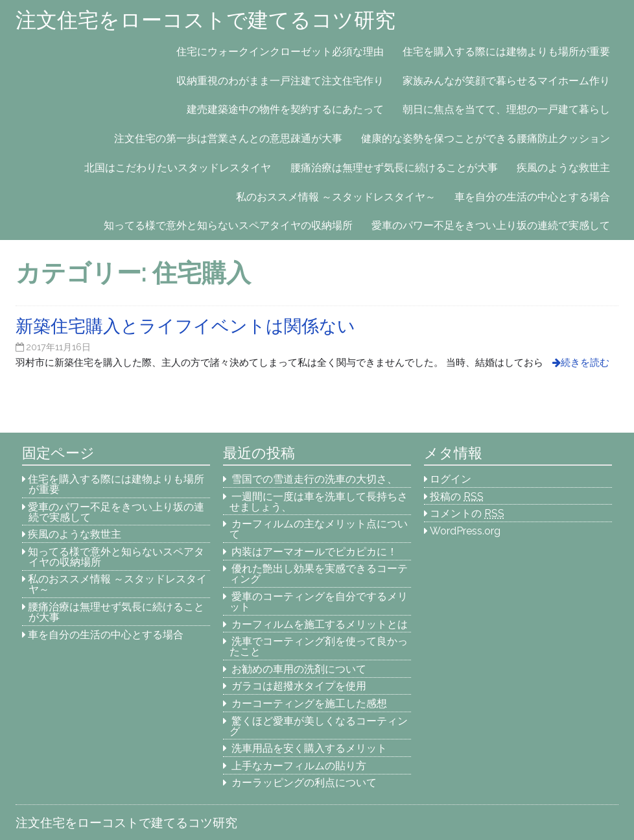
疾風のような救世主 (563, 168)
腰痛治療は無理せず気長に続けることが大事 (394, 168)
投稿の (457, 497)
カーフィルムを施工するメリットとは (320, 624)
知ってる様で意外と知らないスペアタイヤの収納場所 (228, 225)
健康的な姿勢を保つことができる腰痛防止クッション (486, 138)
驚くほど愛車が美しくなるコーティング (319, 726)
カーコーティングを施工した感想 (309, 703)
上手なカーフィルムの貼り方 (299, 766)
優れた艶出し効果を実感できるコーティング (319, 574)
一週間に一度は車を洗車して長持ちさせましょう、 (319, 502)
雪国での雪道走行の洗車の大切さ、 (314, 479)
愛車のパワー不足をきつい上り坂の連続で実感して (491, 225)
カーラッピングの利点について (304, 783)
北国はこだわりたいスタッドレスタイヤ (178, 168)
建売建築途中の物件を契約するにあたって (285, 109)
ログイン (451, 479)
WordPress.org (465, 531)
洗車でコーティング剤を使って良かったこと (319, 646)
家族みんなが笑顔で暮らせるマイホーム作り (506, 81)
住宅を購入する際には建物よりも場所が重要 (506, 52)
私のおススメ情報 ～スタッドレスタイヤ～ (336, 197)
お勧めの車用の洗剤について (299, 669)
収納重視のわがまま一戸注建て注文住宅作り (280, 81)
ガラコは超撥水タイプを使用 (299, 686)
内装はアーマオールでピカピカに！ (314, 552)
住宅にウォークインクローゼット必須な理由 (280, 52)
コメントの (467, 513)
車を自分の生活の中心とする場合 (532, 197)
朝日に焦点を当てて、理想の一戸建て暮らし (506, 109)
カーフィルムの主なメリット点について (319, 529)
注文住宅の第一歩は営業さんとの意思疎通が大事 (228, 138)
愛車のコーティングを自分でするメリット (319, 602)
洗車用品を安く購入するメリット (309, 748)
